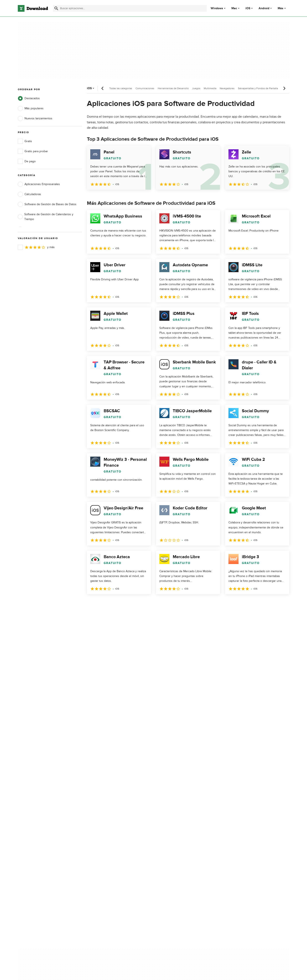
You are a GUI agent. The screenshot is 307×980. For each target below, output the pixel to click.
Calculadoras (29, 194)
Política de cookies (182, 814)
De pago (27, 161)
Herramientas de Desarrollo (173, 88)
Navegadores (227, 88)
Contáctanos (102, 814)
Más (282, 8)
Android (264, 8)
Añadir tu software (106, 807)
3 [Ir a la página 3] (113, 603)
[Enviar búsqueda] (56, 8)
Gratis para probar (33, 151)
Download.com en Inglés (110, 821)
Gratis (25, 141)
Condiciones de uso (183, 807)
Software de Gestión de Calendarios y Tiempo (46, 217)
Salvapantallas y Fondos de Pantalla (258, 88)
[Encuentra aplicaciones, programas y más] (130, 8)
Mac (234, 8)
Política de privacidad (183, 799)
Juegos (196, 88)
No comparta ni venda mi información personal (186, 823)
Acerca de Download (107, 799)
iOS (248, 8)
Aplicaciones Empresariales (39, 184)
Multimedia (210, 88)
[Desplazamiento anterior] (103, 88)
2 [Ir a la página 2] (102, 603)
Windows (217, 8)
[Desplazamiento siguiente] (284, 88)
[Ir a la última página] (280, 603)
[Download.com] (33, 8)
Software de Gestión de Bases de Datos (47, 204)
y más (36, 247)
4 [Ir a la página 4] (124, 603)
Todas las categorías (121, 88)
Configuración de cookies (186, 833)
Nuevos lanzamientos (35, 118)
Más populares (31, 108)
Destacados (29, 98)
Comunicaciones (145, 88)
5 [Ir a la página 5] (135, 603)
